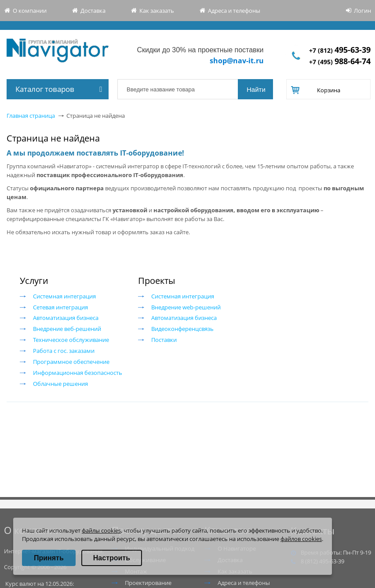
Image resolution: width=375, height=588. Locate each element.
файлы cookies (101, 530)
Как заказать (157, 11)
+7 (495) (340, 62)
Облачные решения (60, 384)
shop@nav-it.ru (237, 61)
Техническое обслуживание (71, 340)
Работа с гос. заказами (64, 351)
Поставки (164, 340)
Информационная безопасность (78, 373)
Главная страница (31, 116)
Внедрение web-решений (186, 307)
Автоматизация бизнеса (66, 318)
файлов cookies (301, 539)
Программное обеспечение (71, 362)
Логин (362, 11)
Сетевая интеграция (60, 307)
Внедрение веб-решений (67, 329)
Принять (49, 558)
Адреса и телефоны (234, 11)
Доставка (93, 11)
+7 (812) (340, 50)
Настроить (112, 558)
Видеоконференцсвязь (182, 329)
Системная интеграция (64, 296)
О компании (30, 11)
